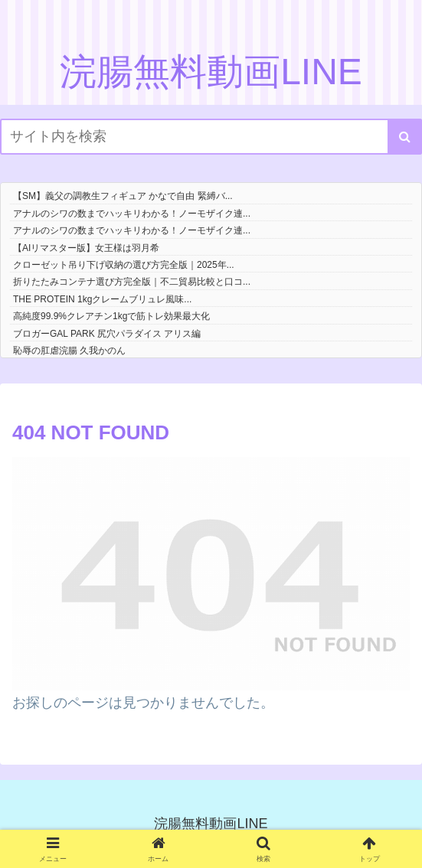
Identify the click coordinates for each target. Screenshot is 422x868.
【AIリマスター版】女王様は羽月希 (86, 248)
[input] (211, 137)
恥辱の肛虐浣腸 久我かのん (69, 351)
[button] (405, 137)
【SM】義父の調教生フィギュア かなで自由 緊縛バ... (123, 196)
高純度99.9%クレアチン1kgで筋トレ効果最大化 (111, 316)
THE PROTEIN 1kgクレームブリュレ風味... (102, 299)
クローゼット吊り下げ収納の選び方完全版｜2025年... (124, 265)
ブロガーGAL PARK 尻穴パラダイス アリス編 (107, 334)
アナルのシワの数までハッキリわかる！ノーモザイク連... (132, 214)
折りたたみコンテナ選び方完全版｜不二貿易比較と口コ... (132, 282)
